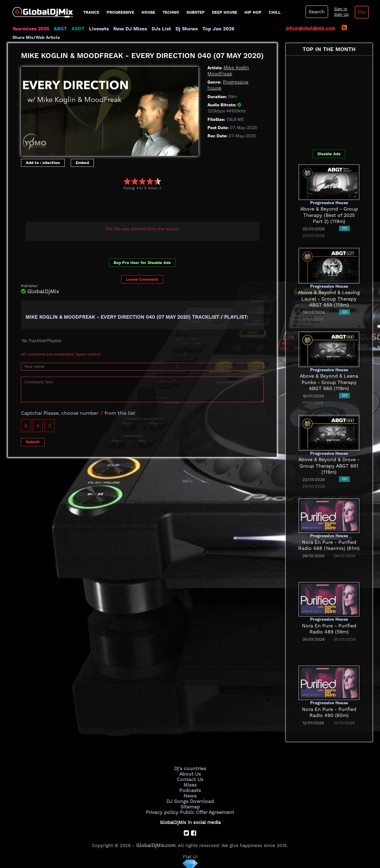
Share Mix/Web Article (36, 37)
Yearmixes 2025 (30, 29)
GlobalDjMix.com (156, 842)
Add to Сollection (43, 163)
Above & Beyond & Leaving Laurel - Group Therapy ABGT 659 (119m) (329, 299)
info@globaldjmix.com (311, 28)
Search (316, 12)
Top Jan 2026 (210, 29)
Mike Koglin (236, 68)
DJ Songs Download (190, 799)
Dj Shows (180, 29)
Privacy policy (164, 809)
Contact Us (190, 779)
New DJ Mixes (126, 29)
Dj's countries (190, 768)
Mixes (190, 784)
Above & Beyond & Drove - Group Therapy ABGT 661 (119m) (329, 466)
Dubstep (196, 12)
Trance (91, 12)
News (190, 794)
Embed (82, 163)
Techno (171, 12)
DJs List (156, 29)
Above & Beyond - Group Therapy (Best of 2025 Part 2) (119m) (329, 215)
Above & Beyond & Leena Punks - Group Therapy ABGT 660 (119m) (329, 382)
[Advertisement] (132, 207)
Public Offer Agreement (206, 809)
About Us (190, 774)
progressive (120, 12)
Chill (275, 12)
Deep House (225, 12)
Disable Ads (329, 154)
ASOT (76, 29)
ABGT (59, 29)
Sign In (339, 9)
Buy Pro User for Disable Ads (142, 263)
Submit (33, 442)
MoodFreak (219, 74)
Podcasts (190, 789)
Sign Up (340, 15)
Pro (360, 12)
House (148, 12)
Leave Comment (142, 279)
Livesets (96, 29)
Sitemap (190, 805)
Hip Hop (253, 12)
